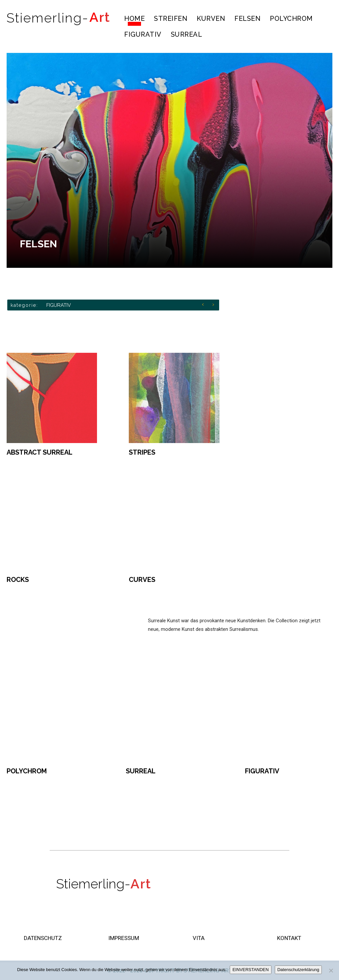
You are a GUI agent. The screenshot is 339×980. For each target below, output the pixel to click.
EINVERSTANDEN (251, 970)
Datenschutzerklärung (298, 970)
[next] (215, 305)
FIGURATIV (59, 305)
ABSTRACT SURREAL (40, 452)
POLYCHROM (27, 771)
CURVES (142, 580)
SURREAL (141, 771)
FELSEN (38, 244)
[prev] (204, 305)
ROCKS (18, 580)
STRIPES (142, 452)
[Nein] (331, 970)
